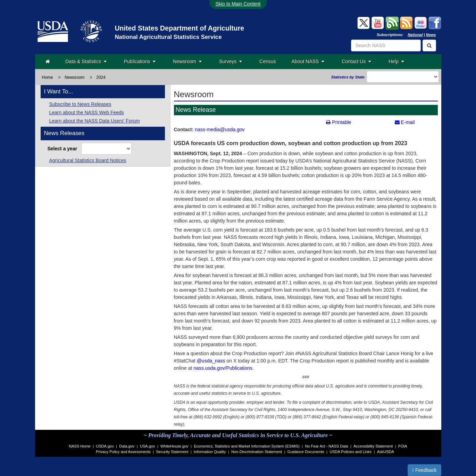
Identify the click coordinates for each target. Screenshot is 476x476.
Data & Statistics (86, 61)
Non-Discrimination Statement (257, 452)
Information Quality (210, 452)
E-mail (405, 122)
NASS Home (80, 446)
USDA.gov (105, 446)
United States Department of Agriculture (179, 28)
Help (396, 61)
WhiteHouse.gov (174, 446)
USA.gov (147, 446)
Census (268, 61)
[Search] (429, 45)
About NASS (308, 61)
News (431, 35)
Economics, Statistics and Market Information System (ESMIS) (247, 446)
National (415, 35)
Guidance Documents (306, 452)
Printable (339, 122)
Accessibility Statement (373, 446)
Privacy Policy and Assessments (123, 452)
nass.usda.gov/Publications (223, 368)
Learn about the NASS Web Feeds (87, 112)
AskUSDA (386, 452)
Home (48, 77)
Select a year (64, 149)
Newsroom (187, 61)
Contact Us (356, 61)
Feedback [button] (424, 470)
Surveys (231, 61)
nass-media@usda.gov (220, 130)
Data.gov (127, 446)
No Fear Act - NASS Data (327, 446)
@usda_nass (211, 361)
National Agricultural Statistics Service (168, 37)
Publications (140, 61)
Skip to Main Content (238, 4)
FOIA (403, 446)
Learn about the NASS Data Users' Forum (95, 121)
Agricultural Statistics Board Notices (88, 160)
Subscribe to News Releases (80, 104)
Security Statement (172, 452)
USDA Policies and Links (350, 452)
